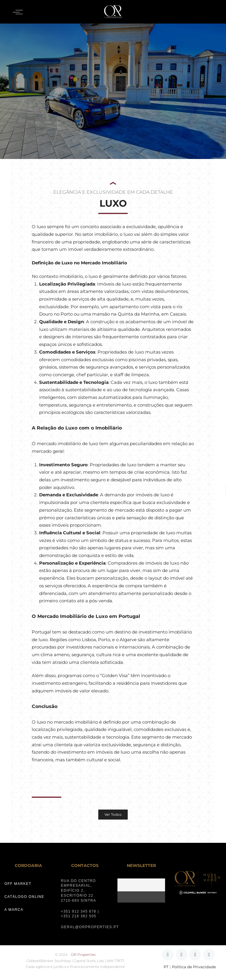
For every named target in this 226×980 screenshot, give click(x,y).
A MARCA (14, 909)
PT (166, 967)
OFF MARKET (18, 884)
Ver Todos (113, 814)
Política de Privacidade (194, 967)
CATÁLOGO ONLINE (24, 897)
